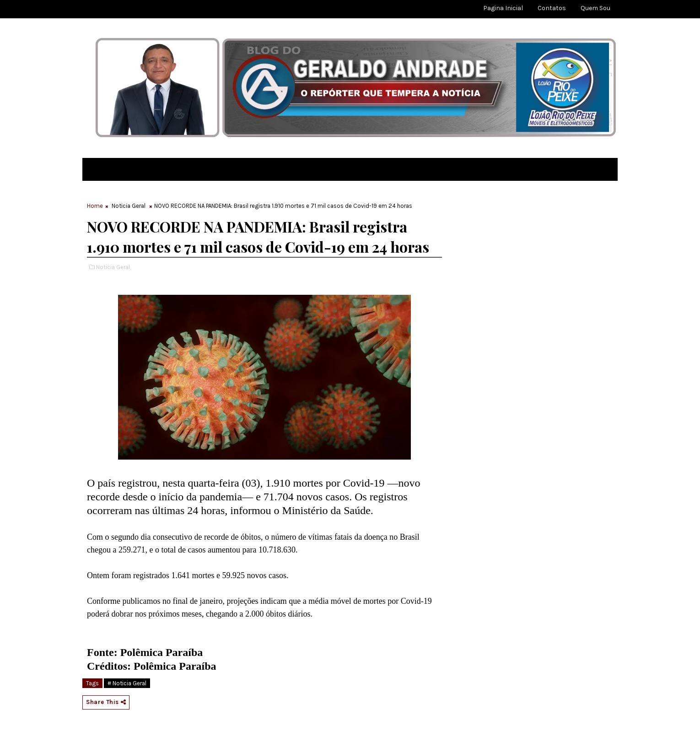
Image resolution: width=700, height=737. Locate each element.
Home (95, 206)
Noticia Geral (129, 206)
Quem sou (595, 8)
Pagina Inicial (503, 8)
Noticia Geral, (113, 267)
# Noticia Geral (127, 683)
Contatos (552, 8)
